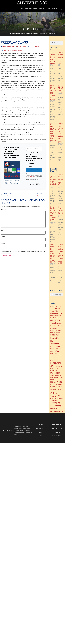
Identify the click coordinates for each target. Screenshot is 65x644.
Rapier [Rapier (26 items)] (57, 386)
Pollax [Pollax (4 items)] (52, 384)
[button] (61, 9)
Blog (45, 9)
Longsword (32, 163)
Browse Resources (35, 9)
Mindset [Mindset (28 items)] (55, 373)
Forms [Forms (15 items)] (54, 349)
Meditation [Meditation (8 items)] (54, 369)
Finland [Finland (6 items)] (58, 332)
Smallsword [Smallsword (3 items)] (60, 398)
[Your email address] (34, 149)
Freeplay (14, 50)
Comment (4, 210)
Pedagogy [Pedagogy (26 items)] (56, 377)
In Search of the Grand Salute (61, 89)
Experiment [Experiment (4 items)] (58, 330)
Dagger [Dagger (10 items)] (57, 328)
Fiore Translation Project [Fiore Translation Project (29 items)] (55, 344)
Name (3, 230)
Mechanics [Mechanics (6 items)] (58, 366)
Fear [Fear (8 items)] (52, 332)
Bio (49, 9)
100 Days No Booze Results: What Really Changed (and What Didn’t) (54, 132)
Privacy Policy (57, 429)
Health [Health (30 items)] (55, 351)
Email (3, 237)
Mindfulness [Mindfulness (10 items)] (55, 370)
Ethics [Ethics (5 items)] (53, 330)
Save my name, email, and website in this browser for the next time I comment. (23, 252)
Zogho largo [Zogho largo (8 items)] (58, 412)
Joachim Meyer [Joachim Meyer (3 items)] (55, 356)
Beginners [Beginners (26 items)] (56, 313)
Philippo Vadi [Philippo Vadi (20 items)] (57, 382)
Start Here (24, 9)
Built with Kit (34, 184)
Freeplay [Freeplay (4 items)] (61, 349)
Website (3, 243)
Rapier (30, 166)
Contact (54, 9)
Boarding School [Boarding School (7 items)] (56, 316)
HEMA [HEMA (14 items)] (54, 354)
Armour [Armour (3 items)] (52, 309)
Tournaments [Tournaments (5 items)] (54, 400)
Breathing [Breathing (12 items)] (58, 321)
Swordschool (41, 429)
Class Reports (7, 50)
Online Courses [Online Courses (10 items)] (56, 375)
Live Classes (57, 436)
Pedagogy (19, 50)
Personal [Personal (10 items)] (54, 380)
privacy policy (31, 177)
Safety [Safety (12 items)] (54, 398)
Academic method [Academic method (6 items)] (56, 307)
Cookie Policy (57, 425)
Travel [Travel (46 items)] (55, 403)
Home (17, 9)
